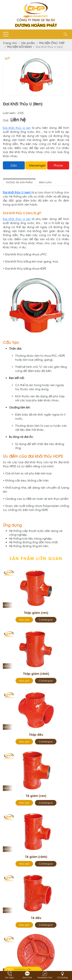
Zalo (14, 165)
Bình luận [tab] (45, 182)
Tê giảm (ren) (36, 796)
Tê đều (36, 918)
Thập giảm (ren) (36, 613)
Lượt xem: (9, 113)
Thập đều (36, 735)
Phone (58, 165)
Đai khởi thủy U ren (17, 128)
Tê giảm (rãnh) (36, 857)
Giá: (6, 120)
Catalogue (46, 620)
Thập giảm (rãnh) (36, 674)
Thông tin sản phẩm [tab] (19, 182)
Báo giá (24, 620)
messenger (37, 165)
